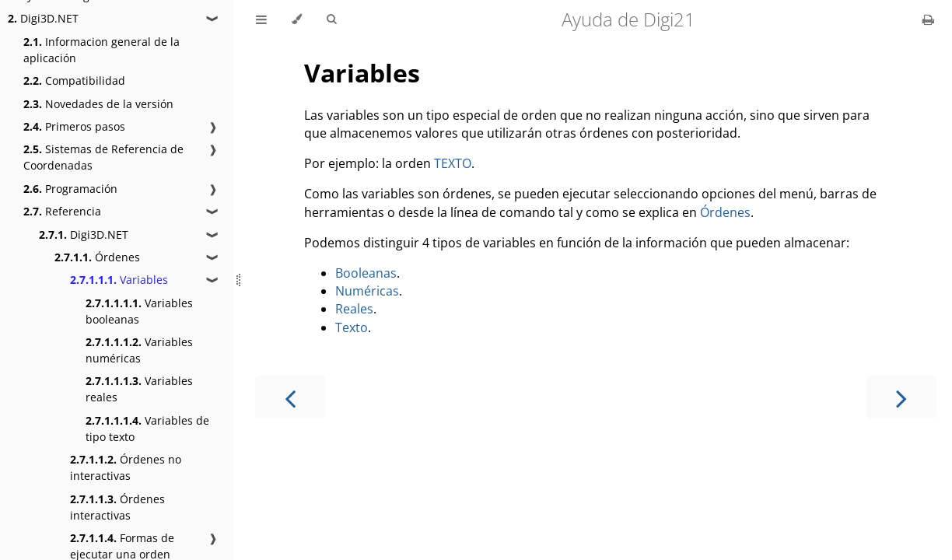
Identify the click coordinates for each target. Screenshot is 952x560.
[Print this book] (928, 19)
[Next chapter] (901, 397)
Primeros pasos (74, 126)
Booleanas (366, 273)
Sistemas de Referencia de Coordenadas (103, 157)
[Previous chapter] (290, 397)
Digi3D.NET (43, 18)
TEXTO (453, 163)
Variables (119, 280)
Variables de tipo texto (147, 429)
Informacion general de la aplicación (101, 50)
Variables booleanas (139, 311)
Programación (70, 189)
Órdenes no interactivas (126, 467)
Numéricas (367, 291)
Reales (354, 309)
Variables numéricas (139, 350)
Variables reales (139, 389)
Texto (352, 327)
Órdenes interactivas (117, 507)
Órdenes (97, 257)
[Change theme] (297, 19)
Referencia (62, 211)
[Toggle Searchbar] (331, 19)
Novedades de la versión (98, 104)
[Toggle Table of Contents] (261, 19)
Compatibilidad (74, 80)
